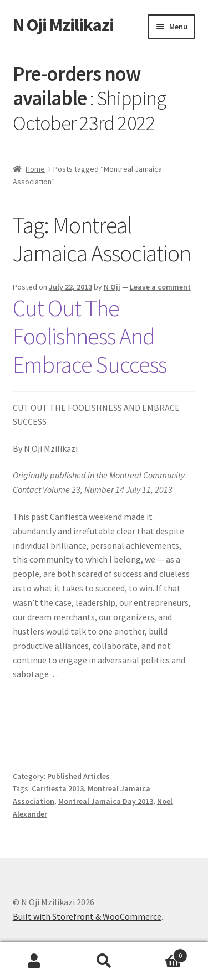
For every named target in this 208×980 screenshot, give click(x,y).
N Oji (112, 287)
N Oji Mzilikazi (63, 25)
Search (104, 961)
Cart (163, 953)
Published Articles (78, 776)
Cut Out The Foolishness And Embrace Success (90, 336)
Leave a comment (160, 287)
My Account (35, 961)
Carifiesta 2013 (58, 788)
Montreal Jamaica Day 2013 (106, 801)
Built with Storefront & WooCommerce (87, 916)
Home (35, 169)
